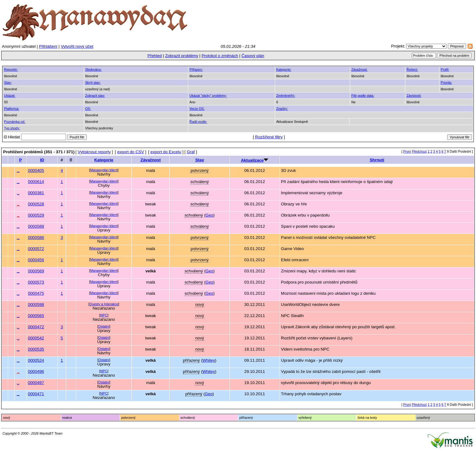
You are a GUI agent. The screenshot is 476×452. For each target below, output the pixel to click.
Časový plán (253, 56)
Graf (191, 152)
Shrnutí (377, 160)
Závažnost (151, 160)
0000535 (36, 349)
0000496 (36, 371)
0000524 (36, 360)
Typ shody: (12, 128)
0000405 (36, 170)
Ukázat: (10, 96)
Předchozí (419, 151)
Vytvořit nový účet (77, 46)
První (407, 151)
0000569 (36, 271)
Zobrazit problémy (182, 56)
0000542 (36, 338)
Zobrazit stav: (95, 96)
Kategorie (104, 160)
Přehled (155, 56)
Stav (200, 160)
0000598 (36, 304)
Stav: (8, 83)
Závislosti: (414, 96)
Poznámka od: (15, 122)
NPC (104, 315)
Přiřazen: (196, 69)
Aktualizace (252, 160)
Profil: (445, 69)
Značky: (282, 109)
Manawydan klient (104, 170)
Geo (209, 215)
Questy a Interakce (104, 304)
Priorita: (446, 83)
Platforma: (12, 109)
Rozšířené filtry (269, 137)
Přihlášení (48, 46)
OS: (88, 109)
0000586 (36, 237)
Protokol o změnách (220, 56)
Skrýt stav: (93, 83)
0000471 (36, 394)
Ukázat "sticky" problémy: (208, 96)
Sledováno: (93, 69)
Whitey (209, 360)
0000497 (36, 383)
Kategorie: (284, 69)
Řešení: (412, 69)
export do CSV (131, 152)
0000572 (36, 249)
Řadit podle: (198, 122)
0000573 (36, 282)
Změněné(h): (286, 96)
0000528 (36, 204)
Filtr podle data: (363, 96)
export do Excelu (166, 152)
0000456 (36, 260)
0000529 (36, 215)
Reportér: (11, 69)
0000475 (36, 293)
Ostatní (104, 326)
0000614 (36, 182)
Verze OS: (197, 109)
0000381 (36, 193)
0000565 (36, 316)
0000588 (36, 226)
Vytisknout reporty (94, 152)
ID (42, 160)
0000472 (36, 327)
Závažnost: (359, 69)
